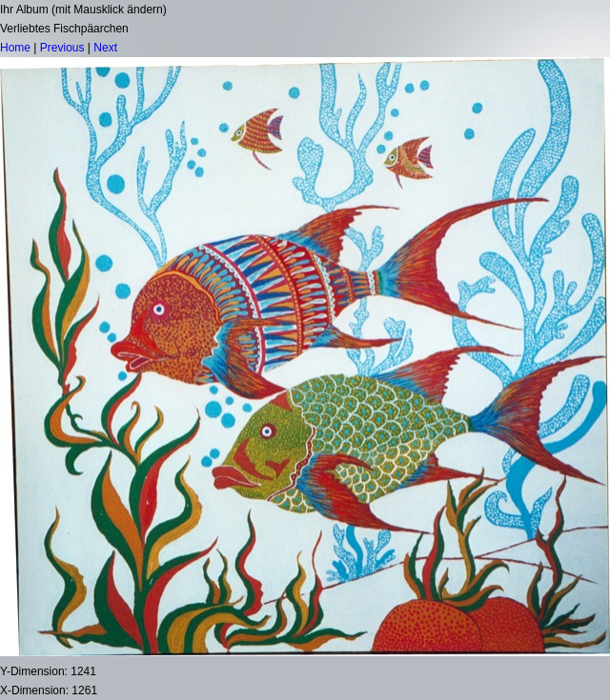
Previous (62, 48)
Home (15, 48)
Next (105, 48)
